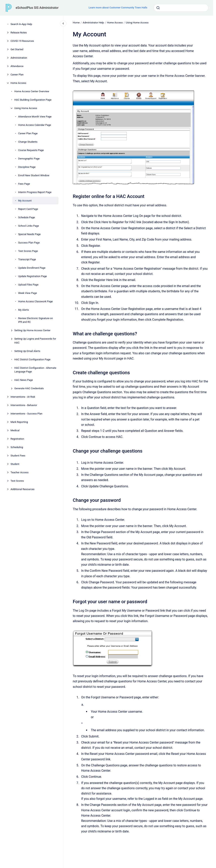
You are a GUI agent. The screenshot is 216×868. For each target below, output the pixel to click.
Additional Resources (23, 489)
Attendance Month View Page (35, 117)
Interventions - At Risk (23, 397)
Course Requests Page (31, 150)
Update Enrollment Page (32, 268)
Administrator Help (93, 23)
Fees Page (24, 184)
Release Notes (19, 33)
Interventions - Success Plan (27, 414)
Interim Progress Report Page (35, 192)
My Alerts (24, 310)
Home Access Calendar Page (35, 125)
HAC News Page (24, 380)
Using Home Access (26, 108)
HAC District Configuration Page (32, 359)
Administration (19, 58)
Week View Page (28, 293)
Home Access (18, 83)
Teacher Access (20, 472)
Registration (17, 439)
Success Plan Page (29, 243)
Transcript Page (27, 259)
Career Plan (17, 75)
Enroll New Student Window (34, 175)
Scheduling (17, 447)
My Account (25, 201)
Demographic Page (29, 159)
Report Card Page (28, 209)
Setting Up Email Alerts (27, 351)
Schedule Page (27, 217)
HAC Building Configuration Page (33, 100)
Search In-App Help (21, 24)
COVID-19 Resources (22, 41)
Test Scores (17, 481)
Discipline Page (27, 167)
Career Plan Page (28, 133)
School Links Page (29, 226)
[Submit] (158, 8)
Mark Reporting (19, 422)
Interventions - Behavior (24, 405)
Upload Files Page (28, 285)
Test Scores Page (28, 251)
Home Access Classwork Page (36, 301)
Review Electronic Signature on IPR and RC (36, 320)
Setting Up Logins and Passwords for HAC (35, 341)
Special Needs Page (29, 234)
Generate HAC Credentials (29, 388)
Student (15, 464)
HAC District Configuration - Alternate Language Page (35, 370)
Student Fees (18, 456)
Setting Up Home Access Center (32, 330)
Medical (15, 430)
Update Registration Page (33, 276)
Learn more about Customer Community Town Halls (118, 8)
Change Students (28, 142)
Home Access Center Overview (32, 91)
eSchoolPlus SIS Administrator (37, 8)
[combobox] (181, 8)
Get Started (17, 49)
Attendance (17, 66)
